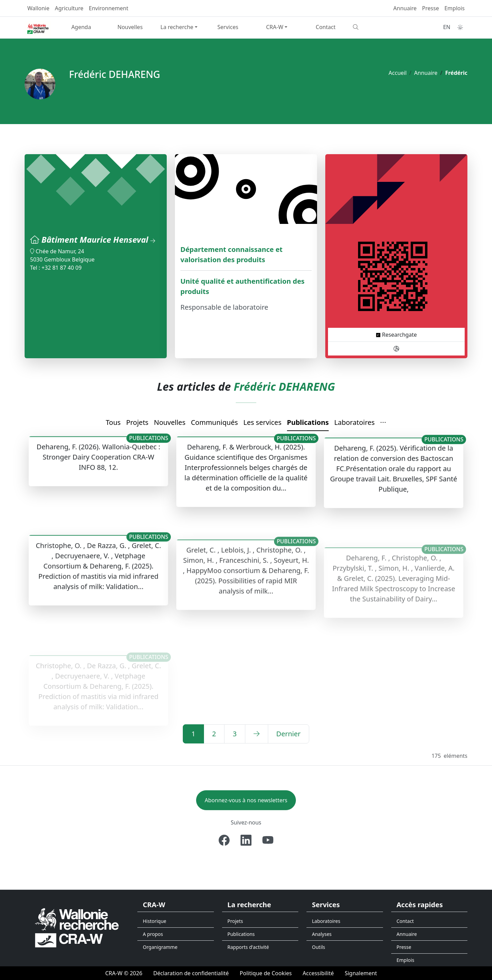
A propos (153, 934)
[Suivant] (257, 734)
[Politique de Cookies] (266, 973)
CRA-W (275, 27)
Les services (262, 422)
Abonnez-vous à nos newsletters (246, 800)
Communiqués (215, 422)
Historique (155, 921)
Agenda (81, 27)
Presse (430, 8)
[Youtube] (268, 840)
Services (228, 27)
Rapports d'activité (248, 947)
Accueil (398, 73)
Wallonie (38, 8)
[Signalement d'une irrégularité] (361, 973)
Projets (137, 422)
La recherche (177, 27)
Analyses (322, 934)
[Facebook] (224, 840)
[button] (383, 423)
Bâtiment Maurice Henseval (98, 239)
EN (447, 27)
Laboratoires (354, 422)
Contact (326, 27)
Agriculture (69, 8)
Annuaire (405, 8)
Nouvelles (130, 27)
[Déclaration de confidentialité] (191, 973)
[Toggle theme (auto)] (460, 27)
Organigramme (160, 947)
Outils (319, 947)
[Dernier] (289, 734)
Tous (113, 422)
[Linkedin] (246, 840)
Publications (308, 422)
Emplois (455, 8)
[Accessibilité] (318, 973)
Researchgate (396, 335)
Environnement (108, 8)
